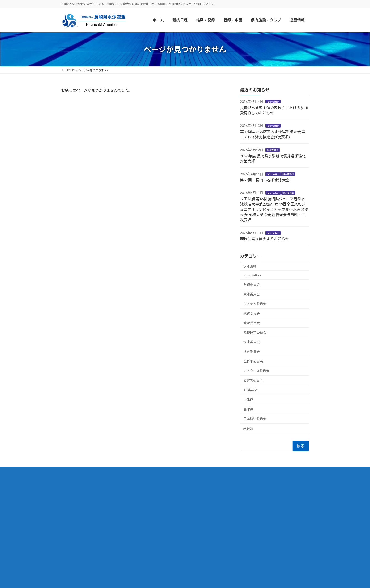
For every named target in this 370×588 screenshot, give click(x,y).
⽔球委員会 (252, 342)
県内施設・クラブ (165, 525)
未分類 (248, 428)
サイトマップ (76, 536)
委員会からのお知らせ (169, 546)
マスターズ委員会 (256, 371)
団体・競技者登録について (172, 514)
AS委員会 (250, 390)
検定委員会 (252, 352)
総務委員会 (252, 313)
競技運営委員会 (255, 333)
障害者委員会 (253, 380)
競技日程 (157, 491)
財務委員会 (252, 285)
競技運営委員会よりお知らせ (265, 239)
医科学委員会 (253, 361)
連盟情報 (72, 491)
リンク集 (72, 525)
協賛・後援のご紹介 (82, 514)
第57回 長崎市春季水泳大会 (265, 180)
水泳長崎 (250, 266)
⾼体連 (248, 409)
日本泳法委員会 (255, 419)
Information (273, 102)
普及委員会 (252, 323)
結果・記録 (159, 502)
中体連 (248, 400)
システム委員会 (255, 304)
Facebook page (270, 485)
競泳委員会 (273, 150)
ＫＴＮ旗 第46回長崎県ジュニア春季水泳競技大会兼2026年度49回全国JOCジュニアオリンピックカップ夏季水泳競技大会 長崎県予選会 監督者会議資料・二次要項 (274, 209)
